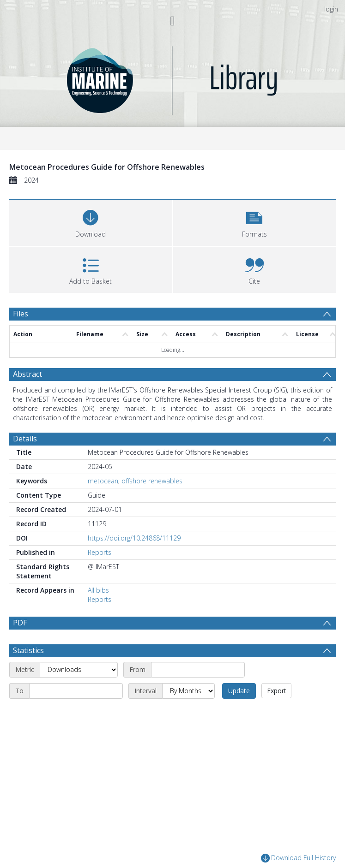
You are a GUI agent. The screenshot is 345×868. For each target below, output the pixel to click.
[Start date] (198, 691)
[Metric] (79, 691)
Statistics (28, 672)
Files (21, 314)
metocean (103, 481)
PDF (20, 623)
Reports (100, 552)
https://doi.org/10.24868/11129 (134, 538)
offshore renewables (152, 481)
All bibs (98, 590)
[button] (255, 222)
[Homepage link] (172, 78)
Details (25, 439)
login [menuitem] (331, 9)
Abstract (27, 374)
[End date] (76, 713)
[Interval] (188, 713)
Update (239, 712)
